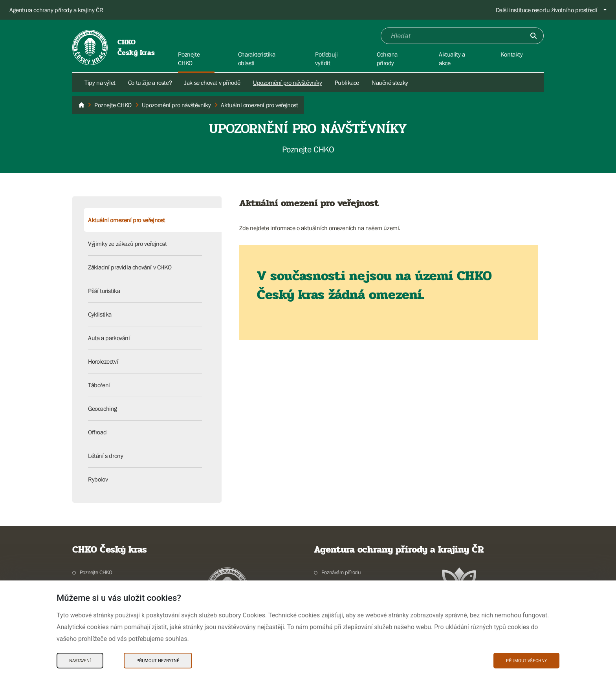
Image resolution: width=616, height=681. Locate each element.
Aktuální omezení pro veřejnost (126, 220)
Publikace (347, 82)
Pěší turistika (104, 291)
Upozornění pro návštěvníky (288, 82)
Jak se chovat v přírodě (212, 82)
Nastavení (80, 661)
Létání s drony (105, 456)
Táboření (99, 385)
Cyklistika (100, 314)
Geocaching (103, 408)
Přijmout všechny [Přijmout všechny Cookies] (526, 661)
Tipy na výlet (100, 82)
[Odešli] (533, 36)
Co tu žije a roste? (150, 82)
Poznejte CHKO (96, 572)
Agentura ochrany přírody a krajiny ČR (56, 10)
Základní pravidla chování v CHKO (130, 267)
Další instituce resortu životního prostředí (547, 10)
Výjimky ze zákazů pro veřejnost (127, 243)
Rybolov (98, 479)
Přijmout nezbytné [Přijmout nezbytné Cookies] (158, 661)
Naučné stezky (390, 82)
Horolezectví (103, 361)
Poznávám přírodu (341, 572)
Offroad (97, 432)
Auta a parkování (109, 338)
